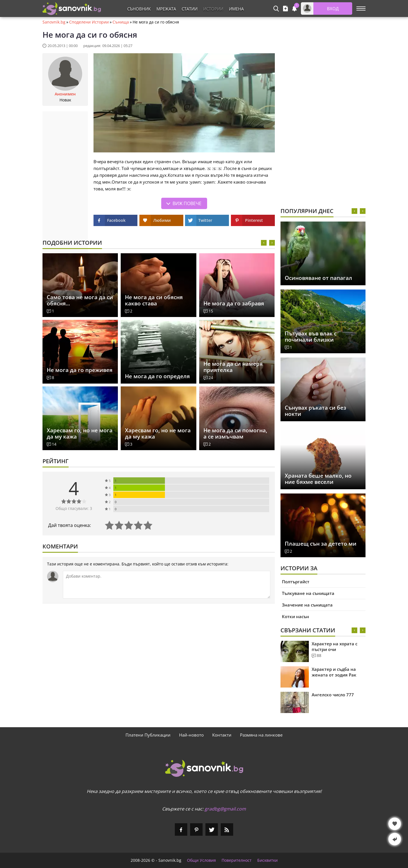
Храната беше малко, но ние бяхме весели (318, 479)
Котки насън (296, 616)
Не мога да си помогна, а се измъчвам (235, 433)
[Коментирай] (167, 585)
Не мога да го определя (157, 376)
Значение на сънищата (307, 605)
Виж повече (187, 203)
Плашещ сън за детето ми (321, 544)
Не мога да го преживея (80, 370)
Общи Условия (201, 860)
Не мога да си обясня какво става (154, 300)
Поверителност (237, 860)
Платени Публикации (148, 735)
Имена (236, 9)
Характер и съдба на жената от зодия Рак (334, 672)
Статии (190, 9)
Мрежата (166, 9)
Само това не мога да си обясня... (80, 300)
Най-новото (191, 735)
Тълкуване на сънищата (308, 593)
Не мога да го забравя (234, 303)
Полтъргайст (296, 582)
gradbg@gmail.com (225, 809)
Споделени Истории (89, 22)
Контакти (222, 735)
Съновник (139, 9)
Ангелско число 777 (333, 695)
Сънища (121, 22)
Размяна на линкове (261, 735)
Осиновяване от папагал (318, 278)
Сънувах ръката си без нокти (315, 411)
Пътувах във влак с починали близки (311, 337)
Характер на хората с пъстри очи (334, 646)
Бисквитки (267, 860)
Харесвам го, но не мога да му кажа (80, 433)
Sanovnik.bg (54, 22)
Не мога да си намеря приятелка (233, 367)
